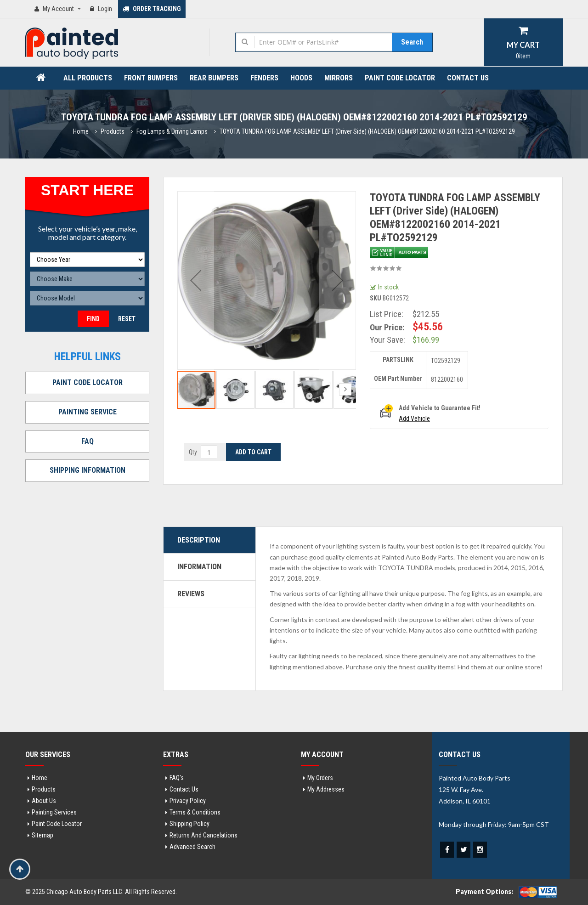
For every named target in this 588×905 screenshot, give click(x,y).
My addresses (326, 789)
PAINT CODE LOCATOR (88, 382)
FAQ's (177, 778)
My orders (320, 778)
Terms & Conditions (195, 812)
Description (199, 540)
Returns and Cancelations (204, 835)
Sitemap (42, 835)
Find (93, 319)
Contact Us (184, 789)
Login (101, 9)
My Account (58, 9)
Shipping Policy (189, 824)
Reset (127, 319)
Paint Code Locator (57, 824)
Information (199, 567)
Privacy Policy (188, 801)
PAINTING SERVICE (88, 412)
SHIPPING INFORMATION (88, 470)
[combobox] (323, 42)
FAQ (88, 441)
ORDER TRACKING (152, 9)
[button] (196, 280)
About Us (44, 801)
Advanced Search (192, 847)
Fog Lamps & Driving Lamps (172, 131)
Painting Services (54, 812)
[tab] (209, 540)
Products (113, 131)
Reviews (191, 594)
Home (81, 131)
